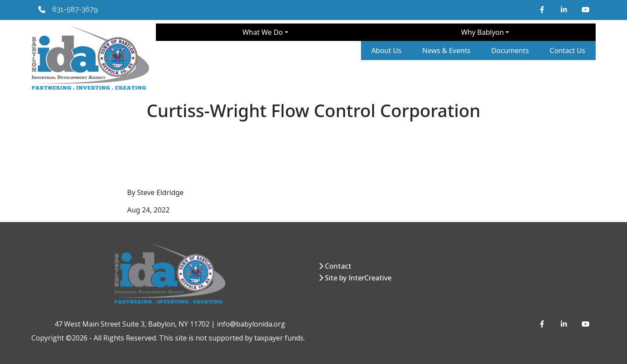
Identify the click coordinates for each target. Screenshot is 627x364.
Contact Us (568, 51)
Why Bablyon (482, 32)
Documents (510, 51)
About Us (386, 51)
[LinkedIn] (564, 10)
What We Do (263, 32)
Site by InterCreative (358, 278)
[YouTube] (585, 10)
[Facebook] (543, 10)
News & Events (447, 51)
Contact (338, 266)
